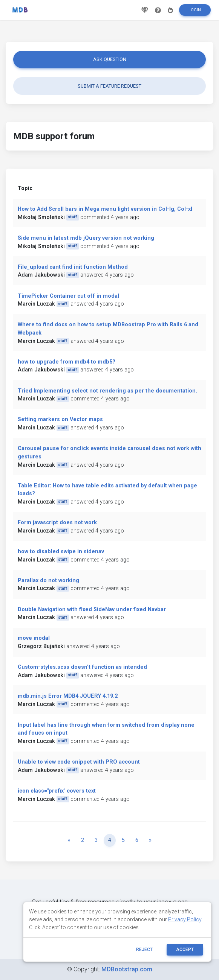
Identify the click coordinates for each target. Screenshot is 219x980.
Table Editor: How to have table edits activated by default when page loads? (107, 490)
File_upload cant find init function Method (73, 267)
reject (144, 950)
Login (195, 10)
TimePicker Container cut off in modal (68, 296)
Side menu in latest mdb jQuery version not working (86, 238)
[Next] (150, 840)
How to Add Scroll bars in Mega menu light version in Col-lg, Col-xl (105, 209)
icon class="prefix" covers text (57, 791)
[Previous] (69, 840)
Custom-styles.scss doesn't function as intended (82, 667)
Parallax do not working (48, 581)
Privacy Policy (185, 919)
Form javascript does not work (57, 523)
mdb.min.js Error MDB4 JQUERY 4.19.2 (68, 696)
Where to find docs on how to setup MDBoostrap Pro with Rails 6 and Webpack (108, 329)
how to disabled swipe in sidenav (61, 552)
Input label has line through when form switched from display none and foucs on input (106, 729)
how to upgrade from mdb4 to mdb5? (67, 362)
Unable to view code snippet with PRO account (79, 762)
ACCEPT (185, 950)
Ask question (110, 59)
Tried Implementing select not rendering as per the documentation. (107, 391)
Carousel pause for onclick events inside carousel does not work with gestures (109, 453)
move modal (34, 638)
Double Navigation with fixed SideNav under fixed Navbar (92, 609)
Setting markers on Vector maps (60, 419)
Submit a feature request (109, 86)
